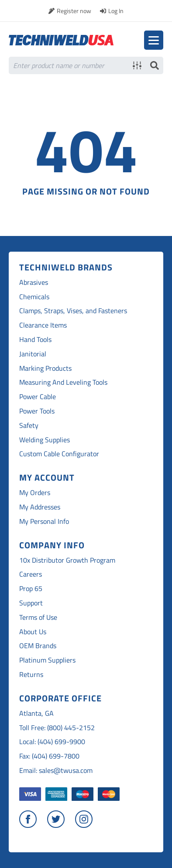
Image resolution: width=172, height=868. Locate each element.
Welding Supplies (45, 440)
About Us (33, 632)
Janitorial (33, 354)
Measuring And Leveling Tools (63, 382)
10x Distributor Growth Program (67, 560)
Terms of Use (38, 617)
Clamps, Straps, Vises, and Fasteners (73, 311)
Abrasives (34, 282)
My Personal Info (44, 521)
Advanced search (137, 65)
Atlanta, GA (36, 713)
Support (31, 603)
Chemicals (34, 297)
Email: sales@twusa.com (56, 771)
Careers (31, 574)
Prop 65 (31, 589)
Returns (31, 675)
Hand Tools (35, 340)
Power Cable (38, 397)
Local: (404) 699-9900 (52, 742)
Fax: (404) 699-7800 (49, 756)
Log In (116, 11)
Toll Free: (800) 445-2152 (57, 728)
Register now (74, 11)
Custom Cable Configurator (59, 454)
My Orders (35, 493)
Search (155, 65)
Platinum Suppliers (47, 660)
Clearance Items (43, 325)
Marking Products (45, 368)
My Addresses (40, 507)
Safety (29, 425)
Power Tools (37, 411)
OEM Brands (38, 646)
